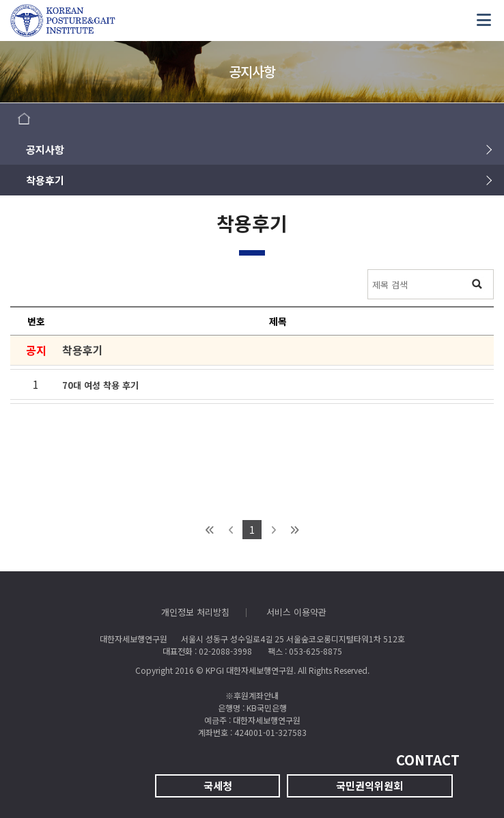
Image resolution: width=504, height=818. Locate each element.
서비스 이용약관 (296, 612)
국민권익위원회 (369, 786)
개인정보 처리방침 (195, 612)
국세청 (218, 786)
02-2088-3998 (225, 651)
